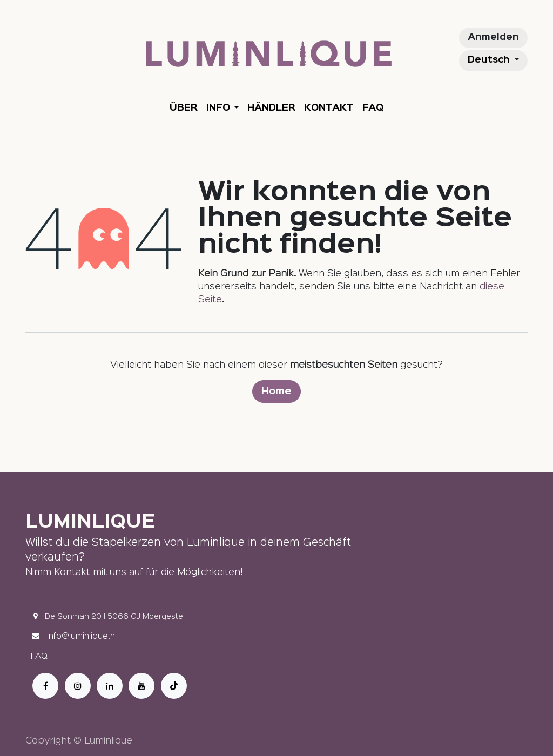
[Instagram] (78, 686)
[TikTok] (174, 686)
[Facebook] (45, 686)
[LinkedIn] (110, 686)
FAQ (39, 657)
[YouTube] (141, 686)
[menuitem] (184, 109)
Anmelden (493, 38)
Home (276, 391)
